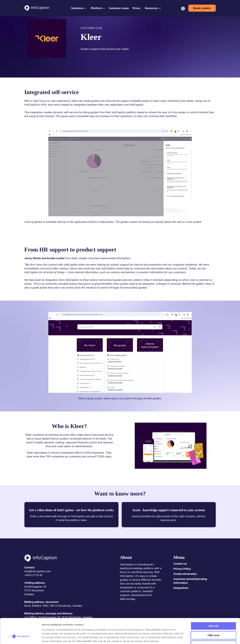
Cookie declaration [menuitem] (185, 574)
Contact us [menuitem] (180, 564)
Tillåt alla (213, 605)
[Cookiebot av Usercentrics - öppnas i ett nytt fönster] (21, 638)
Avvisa (213, 624)
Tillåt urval (213, 614)
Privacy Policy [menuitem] (182, 569)
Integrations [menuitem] (181, 588)
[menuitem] (78, 8)
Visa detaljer (173, 638)
